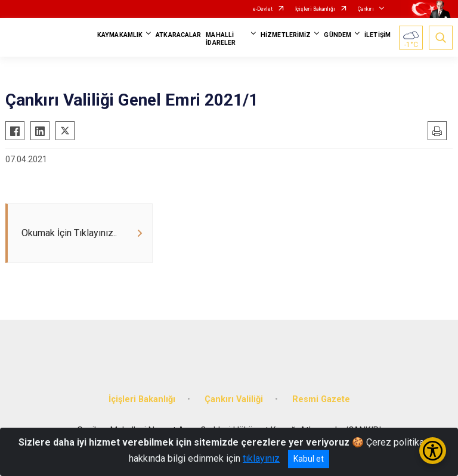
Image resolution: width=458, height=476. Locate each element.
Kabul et (309, 459)
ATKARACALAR (178, 35)
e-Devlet (263, 9)
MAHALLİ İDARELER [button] (221, 39)
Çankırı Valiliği (234, 399)
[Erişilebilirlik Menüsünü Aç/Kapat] (433, 451)
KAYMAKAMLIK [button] (120, 35)
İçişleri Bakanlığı (315, 9)
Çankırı (366, 9)
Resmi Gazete (321, 399)
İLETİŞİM (377, 35)
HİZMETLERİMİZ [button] (286, 35)
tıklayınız (261, 458)
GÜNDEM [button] (338, 35)
